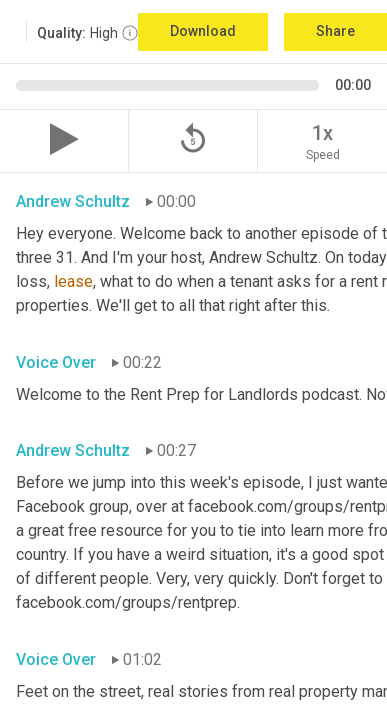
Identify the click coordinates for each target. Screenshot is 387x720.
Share (335, 31)
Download (203, 31)
